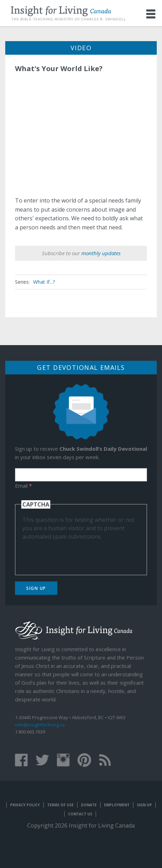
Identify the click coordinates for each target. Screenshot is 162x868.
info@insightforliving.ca (40, 725)
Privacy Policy (25, 805)
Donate (89, 805)
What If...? (44, 282)
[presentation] (75, 554)
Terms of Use (60, 805)
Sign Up (36, 588)
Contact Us (80, 814)
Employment (117, 805)
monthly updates (101, 253)
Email (23, 486)
